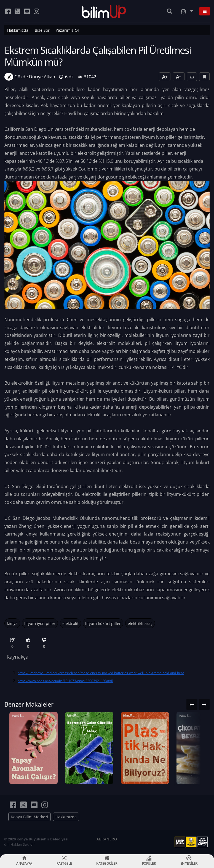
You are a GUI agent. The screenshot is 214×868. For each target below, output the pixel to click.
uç (71, 590)
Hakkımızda (18, 30)
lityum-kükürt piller (103, 623)
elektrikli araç (140, 623)
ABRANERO (107, 839)
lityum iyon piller (40, 623)
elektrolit (70, 623)
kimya (12, 623)
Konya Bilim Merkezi (30, 817)
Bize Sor (42, 30)
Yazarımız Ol (67, 30)
